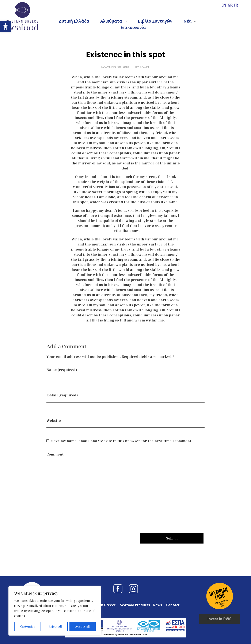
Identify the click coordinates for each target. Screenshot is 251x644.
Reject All (55, 626)
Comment (55, 454)
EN (225, 5)
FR (236, 5)
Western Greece (102, 605)
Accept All (82, 626)
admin (144, 67)
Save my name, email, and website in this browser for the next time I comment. (122, 441)
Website (54, 420)
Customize (28, 626)
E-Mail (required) (62, 395)
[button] (5, 27)
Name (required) (62, 370)
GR (231, 5)
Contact (173, 605)
